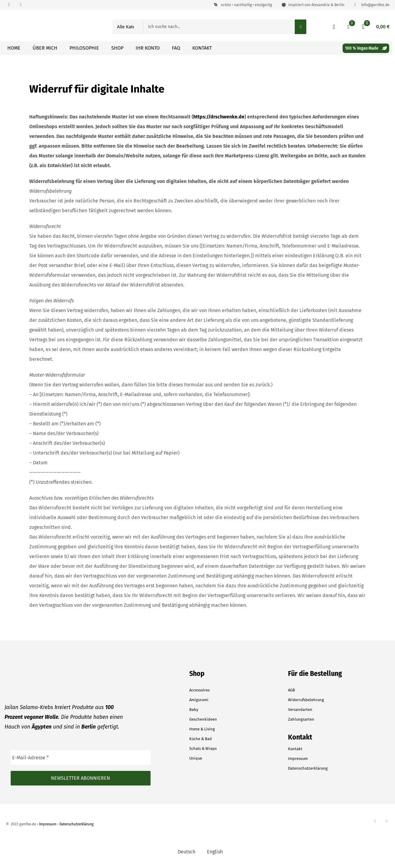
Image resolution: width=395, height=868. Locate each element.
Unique (196, 758)
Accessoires (199, 690)
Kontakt (202, 48)
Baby (194, 710)
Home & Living (202, 729)
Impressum (298, 759)
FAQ (176, 48)
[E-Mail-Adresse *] (81, 757)
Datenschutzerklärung (308, 768)
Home (14, 48)
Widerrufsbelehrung (306, 700)
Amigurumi (199, 700)
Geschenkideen (203, 719)
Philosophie (84, 48)
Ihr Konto (148, 48)
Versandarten (300, 710)
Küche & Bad (201, 739)
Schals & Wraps (203, 749)
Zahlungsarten (301, 719)
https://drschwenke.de (219, 117)
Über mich (45, 48)
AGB (292, 690)
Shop (117, 48)
